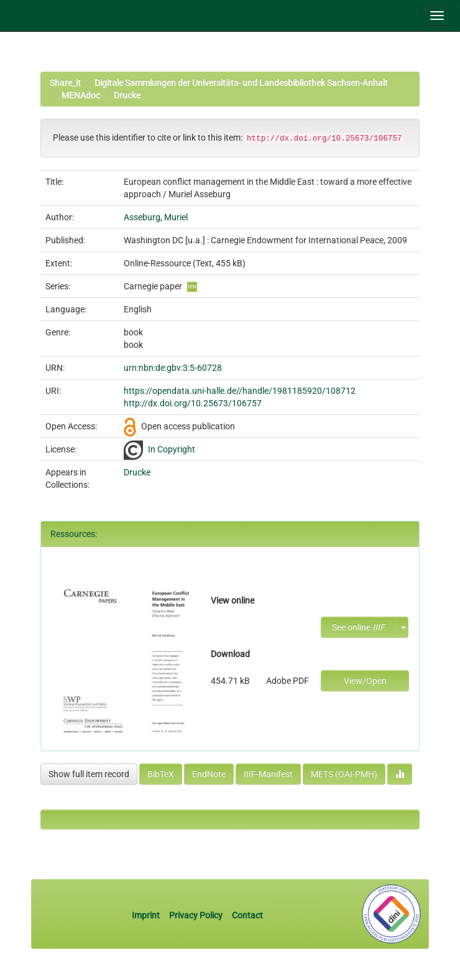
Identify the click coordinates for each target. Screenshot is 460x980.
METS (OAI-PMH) (344, 774)
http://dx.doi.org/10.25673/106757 (193, 403)
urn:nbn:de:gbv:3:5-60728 (173, 368)
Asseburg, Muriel (156, 217)
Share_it (65, 83)
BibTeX (161, 774)
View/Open (365, 681)
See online (358, 627)
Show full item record (89, 774)
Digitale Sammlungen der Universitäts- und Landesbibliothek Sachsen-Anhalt (241, 83)
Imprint (147, 915)
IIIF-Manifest (268, 774)
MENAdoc (81, 95)
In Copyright (172, 449)
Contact (247, 915)
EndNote (209, 774)
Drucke (127, 95)
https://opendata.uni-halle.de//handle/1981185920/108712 (240, 391)
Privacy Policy (196, 915)
